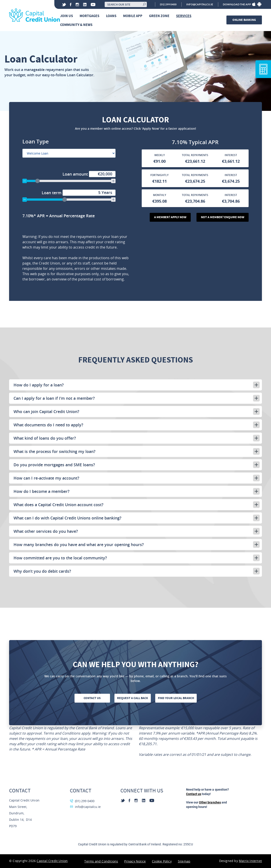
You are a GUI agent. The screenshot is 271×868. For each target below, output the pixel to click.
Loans (111, 16)
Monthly (160, 195)
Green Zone (159, 16)
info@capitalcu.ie (200, 4)
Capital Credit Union (52, 861)
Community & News (76, 25)
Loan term (79, 193)
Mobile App (133, 16)
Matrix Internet (250, 861)
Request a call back (133, 698)
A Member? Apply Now (170, 217)
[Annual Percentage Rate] (77, 216)
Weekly (160, 155)
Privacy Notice (135, 861)
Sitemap (184, 861)
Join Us (67, 16)
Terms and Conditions (101, 861)
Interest (231, 155)
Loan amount (89, 174)
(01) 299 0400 (168, 4)
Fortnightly (159, 175)
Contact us (92, 698)
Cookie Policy (162, 861)
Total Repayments (195, 155)
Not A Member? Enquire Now (223, 217)
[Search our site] (126, 4)
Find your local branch (176, 698)
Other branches (210, 802)
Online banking (244, 20)
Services (184, 16)
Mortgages (89, 16)
